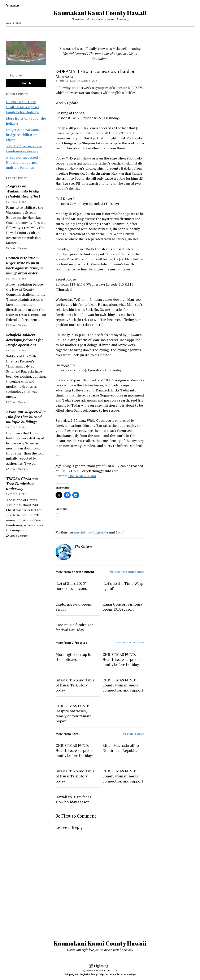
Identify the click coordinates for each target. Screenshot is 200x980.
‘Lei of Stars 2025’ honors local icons (71, 586)
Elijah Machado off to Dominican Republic (121, 748)
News (88, 32)
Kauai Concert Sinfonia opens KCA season (122, 607)
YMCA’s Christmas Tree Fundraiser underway (22, 483)
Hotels (123, 32)
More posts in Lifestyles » (130, 642)
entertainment (84, 532)
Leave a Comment (17, 248)
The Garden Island (82, 476)
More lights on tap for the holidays (74, 657)
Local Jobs (107, 32)
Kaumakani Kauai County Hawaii (100, 13)
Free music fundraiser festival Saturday (74, 627)
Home (56, 32)
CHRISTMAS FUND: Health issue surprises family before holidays (23, 107)
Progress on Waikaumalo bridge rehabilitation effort (25, 135)
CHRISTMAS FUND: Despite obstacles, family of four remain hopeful (74, 713)
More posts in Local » (132, 734)
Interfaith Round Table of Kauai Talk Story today (75, 685)
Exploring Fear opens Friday (74, 607)
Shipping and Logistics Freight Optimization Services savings (100, 974)
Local (120, 532)
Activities (139, 32)
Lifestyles (102, 532)
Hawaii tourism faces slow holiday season (73, 799)
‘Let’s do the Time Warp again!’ (123, 586)
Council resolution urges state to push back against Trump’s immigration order (24, 265)
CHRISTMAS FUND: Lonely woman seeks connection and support (123, 685)
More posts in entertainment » (127, 572)
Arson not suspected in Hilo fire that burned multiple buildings (24, 162)
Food (72, 32)
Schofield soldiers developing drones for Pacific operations (25, 340)
